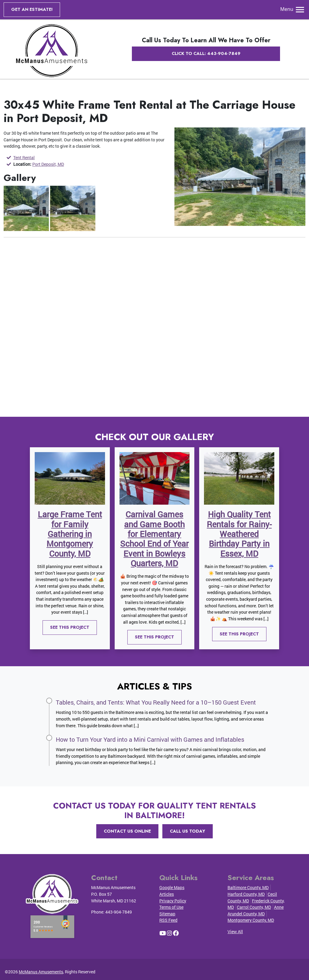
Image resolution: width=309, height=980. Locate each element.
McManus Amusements (41, 972)
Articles (167, 894)
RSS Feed (168, 920)
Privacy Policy (173, 901)
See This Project (70, 627)
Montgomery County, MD (251, 920)
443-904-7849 (119, 912)
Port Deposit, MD (48, 164)
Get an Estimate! (32, 9)
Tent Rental (24, 157)
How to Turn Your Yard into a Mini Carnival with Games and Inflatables (150, 739)
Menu (293, 9)
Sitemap (167, 914)
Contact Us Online (127, 831)
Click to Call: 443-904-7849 (206, 53)
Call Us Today (188, 831)
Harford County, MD (246, 894)
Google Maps (172, 887)
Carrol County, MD (254, 907)
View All (235, 932)
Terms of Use (171, 907)
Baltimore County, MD (248, 887)
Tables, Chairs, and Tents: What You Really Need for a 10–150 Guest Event (156, 702)
